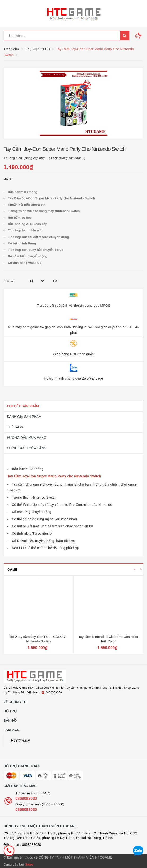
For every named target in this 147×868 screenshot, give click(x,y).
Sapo (29, 864)
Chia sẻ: (9, 281)
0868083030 (26, 799)
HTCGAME (20, 741)
